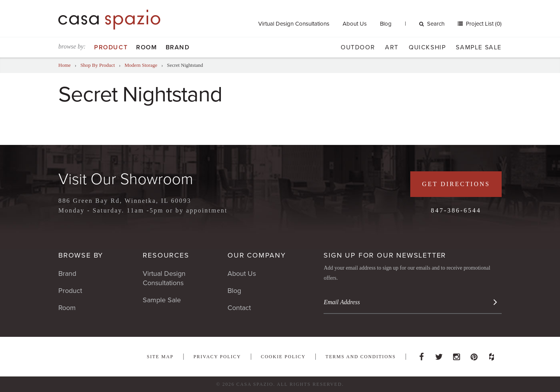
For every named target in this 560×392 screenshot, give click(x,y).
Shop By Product (98, 65)
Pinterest (474, 355)
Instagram (457, 355)
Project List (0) (483, 24)
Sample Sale (479, 47)
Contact (239, 308)
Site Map (160, 357)
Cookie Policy (283, 357)
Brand (178, 47)
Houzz (492, 355)
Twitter (439, 355)
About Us (355, 24)
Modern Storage (141, 65)
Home (65, 65)
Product (111, 47)
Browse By (81, 255)
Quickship (427, 47)
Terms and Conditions (361, 357)
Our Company (257, 255)
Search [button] (432, 24)
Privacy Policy (217, 357)
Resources (166, 255)
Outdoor (358, 47)
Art (392, 47)
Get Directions (456, 184)
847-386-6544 (456, 210)
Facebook (422, 355)
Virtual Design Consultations (294, 24)
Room (146, 47)
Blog (386, 24)
